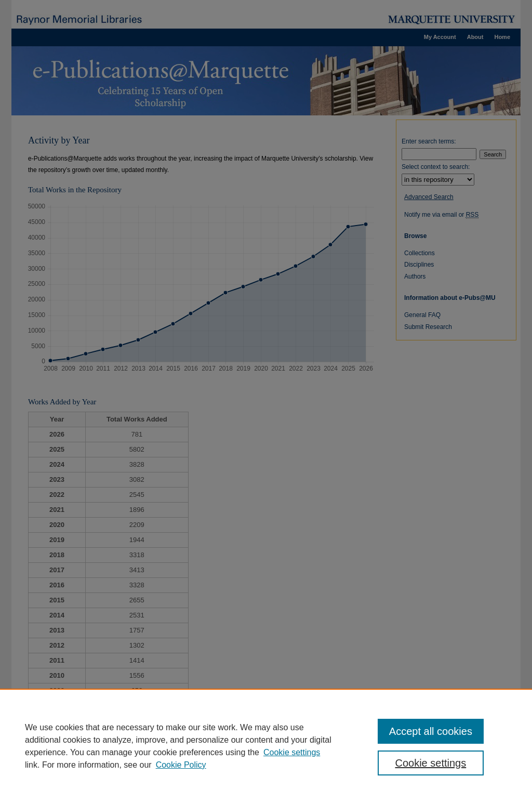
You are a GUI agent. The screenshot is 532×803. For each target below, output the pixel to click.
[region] (266, 746)
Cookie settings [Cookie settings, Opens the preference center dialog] (430, 763)
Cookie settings (292, 752)
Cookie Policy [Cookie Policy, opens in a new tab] (181, 765)
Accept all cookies (431, 731)
